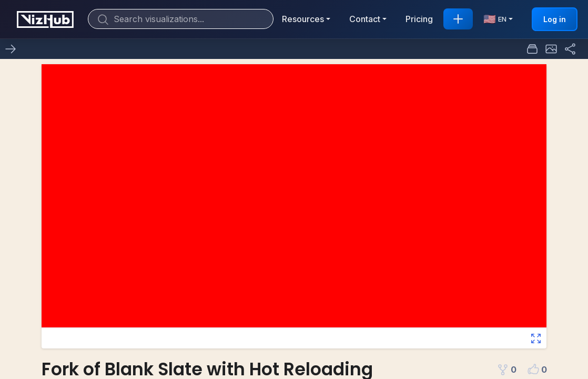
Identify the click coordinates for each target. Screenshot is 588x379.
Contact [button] (365, 19)
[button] (551, 49)
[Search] (181, 19)
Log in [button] (555, 19)
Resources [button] (303, 19)
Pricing (419, 19)
